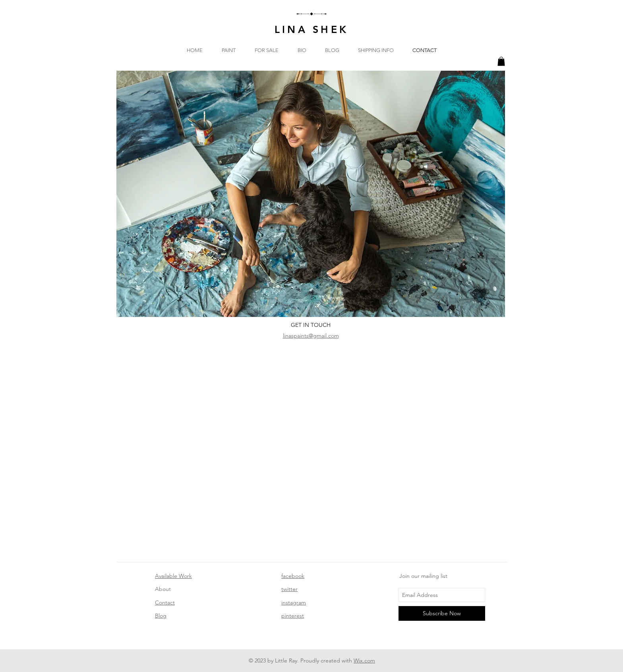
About (163, 589)
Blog (161, 616)
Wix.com (364, 660)
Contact (165, 602)
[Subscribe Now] (442, 613)
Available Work (173, 576)
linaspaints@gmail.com (311, 336)
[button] (501, 61)
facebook (293, 576)
